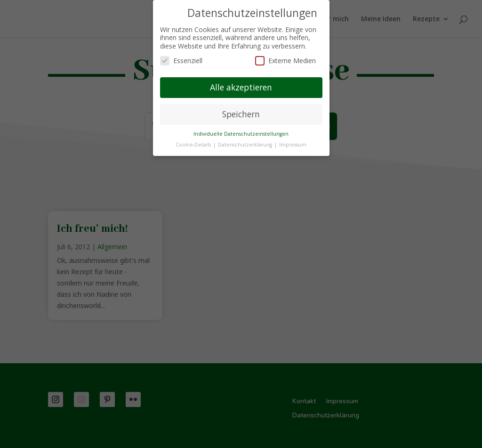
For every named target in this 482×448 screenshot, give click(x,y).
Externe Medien (285, 61)
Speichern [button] (241, 114)
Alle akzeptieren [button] (241, 87)
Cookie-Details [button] (194, 145)
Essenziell (181, 61)
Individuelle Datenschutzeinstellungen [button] (241, 134)
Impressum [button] (293, 145)
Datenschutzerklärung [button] (246, 145)
